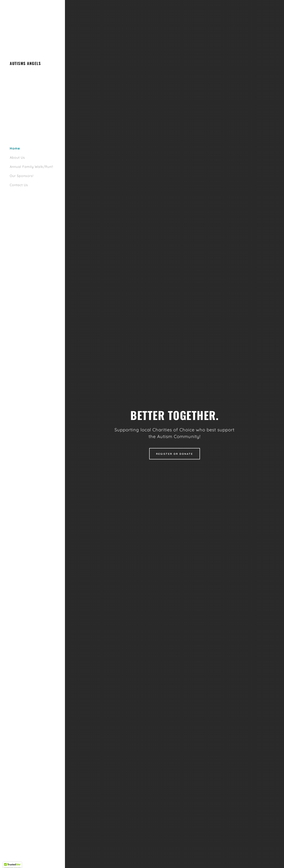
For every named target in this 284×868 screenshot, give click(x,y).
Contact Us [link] (19, 185)
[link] (25, 64)
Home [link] (15, 148)
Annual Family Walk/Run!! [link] (31, 167)
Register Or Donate (175, 454)
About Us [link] (17, 157)
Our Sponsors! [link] (22, 176)
